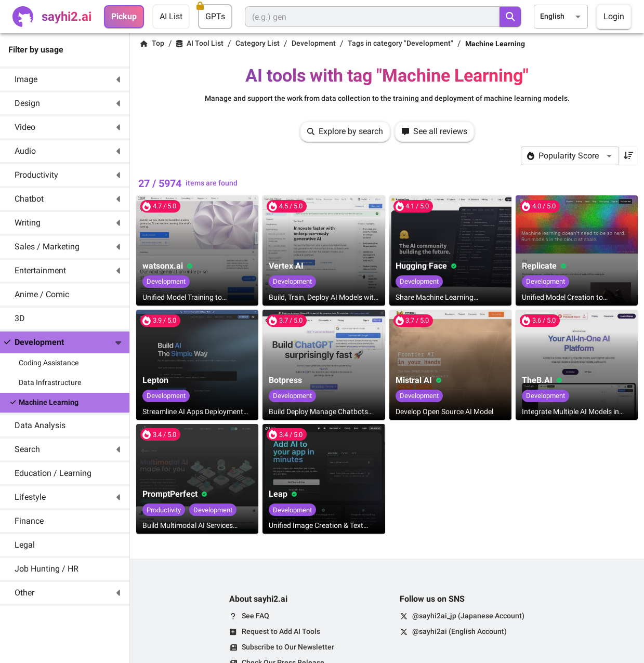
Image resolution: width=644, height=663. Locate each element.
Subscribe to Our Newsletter (288, 647)
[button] (65, 79)
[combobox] (561, 16)
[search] (510, 17)
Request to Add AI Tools (281, 631)
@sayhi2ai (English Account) (459, 631)
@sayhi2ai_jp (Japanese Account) (468, 616)
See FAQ (255, 616)
